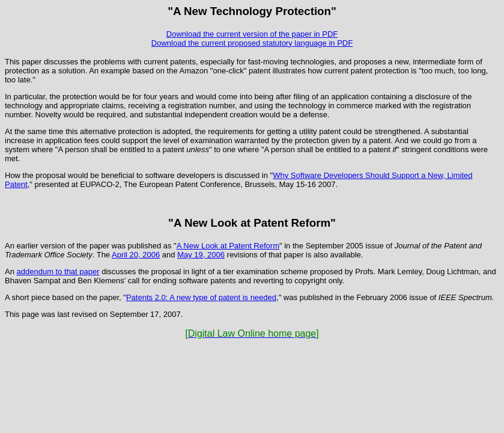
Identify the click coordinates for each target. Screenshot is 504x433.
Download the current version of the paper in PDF (252, 34)
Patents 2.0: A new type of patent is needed (201, 297)
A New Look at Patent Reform (228, 246)
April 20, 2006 (136, 255)
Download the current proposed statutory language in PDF (252, 43)
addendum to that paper (58, 272)
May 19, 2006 (201, 255)
